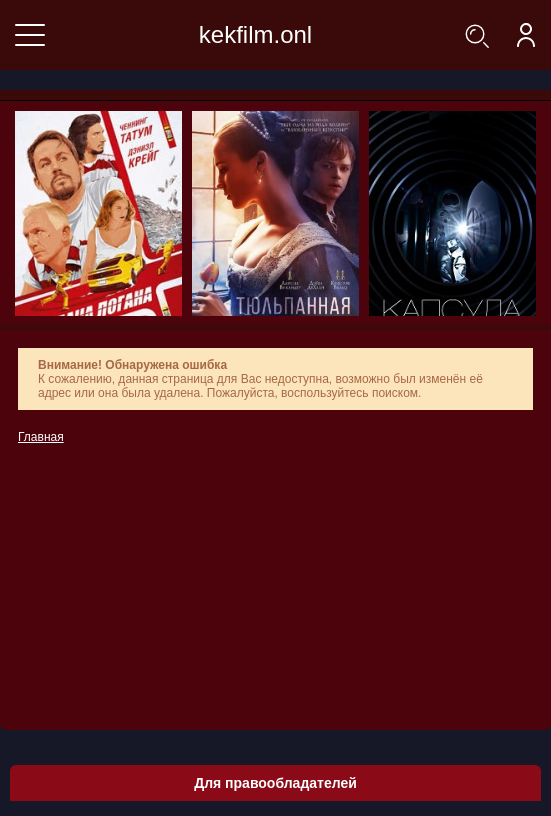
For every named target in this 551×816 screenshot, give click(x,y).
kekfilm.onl (255, 34)
